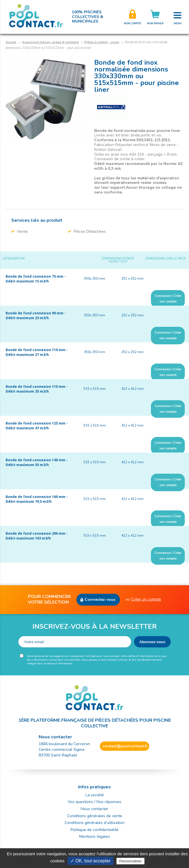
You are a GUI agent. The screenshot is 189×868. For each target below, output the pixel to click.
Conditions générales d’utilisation (95, 823)
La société (95, 795)
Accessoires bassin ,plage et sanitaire (50, 42)
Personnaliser (131, 861)
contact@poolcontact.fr (125, 746)
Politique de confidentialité (95, 830)
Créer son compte (133, 17)
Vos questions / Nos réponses (95, 802)
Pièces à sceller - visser (102, 42)
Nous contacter (95, 809)
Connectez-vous (100, 600)
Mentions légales (95, 837)
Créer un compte (146, 599)
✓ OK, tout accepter (91, 861)
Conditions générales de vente (95, 816)
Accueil (11, 42)
